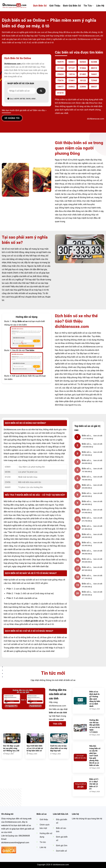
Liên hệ (100, 6)
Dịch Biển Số (40, 6)
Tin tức (89, 6)
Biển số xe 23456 (87, 469)
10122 (83, 80)
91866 (83, 68)
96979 (61, 62)
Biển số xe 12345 (87, 452)
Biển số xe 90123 (87, 567)
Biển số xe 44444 (87, 526)
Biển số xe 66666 (87, 502)
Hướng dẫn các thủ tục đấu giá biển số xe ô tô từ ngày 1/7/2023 (95, 726)
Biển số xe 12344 (87, 576)
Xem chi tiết (98, 436)
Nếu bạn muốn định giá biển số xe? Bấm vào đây (24, 110)
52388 (94, 62)
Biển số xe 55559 (87, 551)
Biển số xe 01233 (87, 559)
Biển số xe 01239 (87, 543)
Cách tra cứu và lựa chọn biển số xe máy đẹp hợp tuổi (59, 748)
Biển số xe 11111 (87, 485)
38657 (94, 87)
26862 (72, 87)
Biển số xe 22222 (87, 510)
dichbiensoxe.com (58, 706)
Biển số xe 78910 (87, 535)
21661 (72, 80)
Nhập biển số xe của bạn (21, 83)
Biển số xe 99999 (87, 436)
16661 (94, 74)
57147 (72, 68)
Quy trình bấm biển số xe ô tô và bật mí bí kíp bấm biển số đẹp (35, 749)
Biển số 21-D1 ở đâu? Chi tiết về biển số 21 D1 (94, 784)
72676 (61, 80)
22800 (83, 87)
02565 (83, 62)
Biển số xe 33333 (87, 493)
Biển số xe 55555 (87, 477)
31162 (61, 68)
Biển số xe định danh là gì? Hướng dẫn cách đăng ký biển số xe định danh (95, 699)
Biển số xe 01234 (87, 444)
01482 (83, 74)
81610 (61, 93)
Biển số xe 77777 (87, 518)
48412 (94, 68)
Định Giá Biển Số (72, 6)
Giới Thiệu (55, 6)
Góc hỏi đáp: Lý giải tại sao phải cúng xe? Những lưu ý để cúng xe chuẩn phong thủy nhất (11, 751)
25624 (61, 74)
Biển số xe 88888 (87, 461)
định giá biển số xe (78, 401)
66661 (72, 62)
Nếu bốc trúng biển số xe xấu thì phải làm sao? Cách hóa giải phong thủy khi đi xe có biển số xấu (95, 756)
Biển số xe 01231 (87, 584)
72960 (94, 80)
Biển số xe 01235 (87, 592)
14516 (72, 74)
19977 (61, 87)
